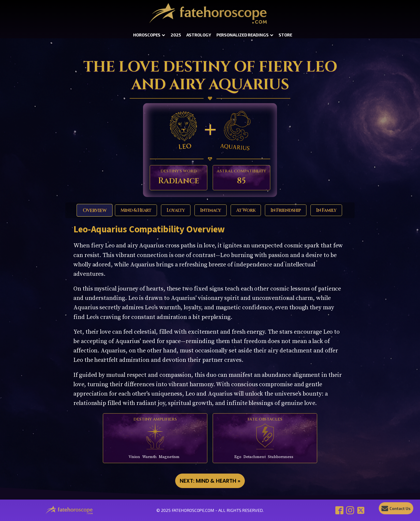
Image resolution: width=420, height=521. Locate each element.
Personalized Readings (245, 35)
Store (285, 35)
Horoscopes (149, 35)
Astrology (199, 35)
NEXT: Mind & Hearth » (210, 481)
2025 (176, 35)
